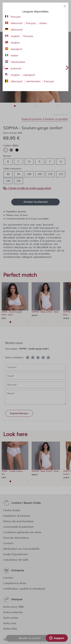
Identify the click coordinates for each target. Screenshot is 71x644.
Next (67, 67)
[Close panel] (65, 6)
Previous (4, 67)
